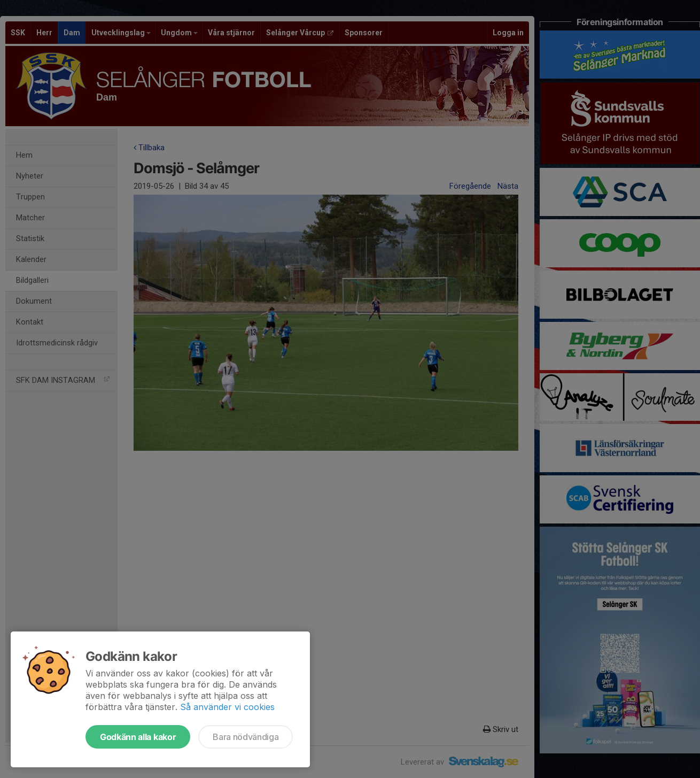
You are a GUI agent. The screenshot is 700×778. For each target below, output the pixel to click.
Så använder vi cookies (227, 707)
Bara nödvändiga (246, 737)
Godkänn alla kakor (138, 737)
